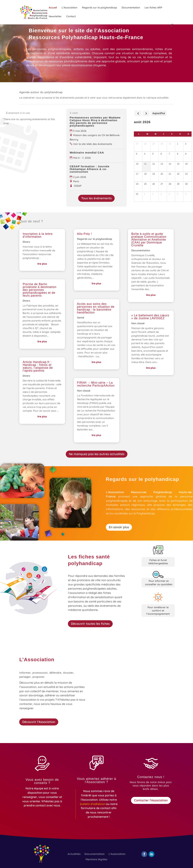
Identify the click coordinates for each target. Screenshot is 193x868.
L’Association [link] (69, 8)
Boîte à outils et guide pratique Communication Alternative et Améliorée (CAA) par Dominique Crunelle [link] (149, 240)
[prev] (138, 113)
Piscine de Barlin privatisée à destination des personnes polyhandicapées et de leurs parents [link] (40, 290)
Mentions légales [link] (96, 860)
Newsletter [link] (55, 17)
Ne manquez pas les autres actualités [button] (97, 454)
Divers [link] (26, 242)
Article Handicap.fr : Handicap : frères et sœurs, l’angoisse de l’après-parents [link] (38, 366)
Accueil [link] (53, 8)
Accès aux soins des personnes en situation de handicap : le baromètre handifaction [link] (96, 308)
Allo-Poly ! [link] (85, 234)
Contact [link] (71, 17)
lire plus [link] (42, 264)
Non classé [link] (84, 391)
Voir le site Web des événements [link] (93, 144)
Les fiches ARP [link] (153, 8)
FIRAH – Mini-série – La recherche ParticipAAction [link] (96, 384)
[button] (144, 854)
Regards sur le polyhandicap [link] (99, 8)
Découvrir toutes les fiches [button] (90, 624)
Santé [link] (81, 318)
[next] (146, 113)
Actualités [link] (74, 854)
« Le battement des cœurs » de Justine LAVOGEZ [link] (150, 317)
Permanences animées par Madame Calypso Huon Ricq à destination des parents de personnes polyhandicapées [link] (95, 122)
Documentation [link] (131, 8)
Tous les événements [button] (96, 198)
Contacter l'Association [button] (151, 800)
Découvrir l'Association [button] (39, 722)
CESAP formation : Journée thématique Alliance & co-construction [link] (90, 169)
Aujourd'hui (159, 113)
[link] (40, 12)
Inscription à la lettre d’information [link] (38, 235)
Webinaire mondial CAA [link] (88, 153)
